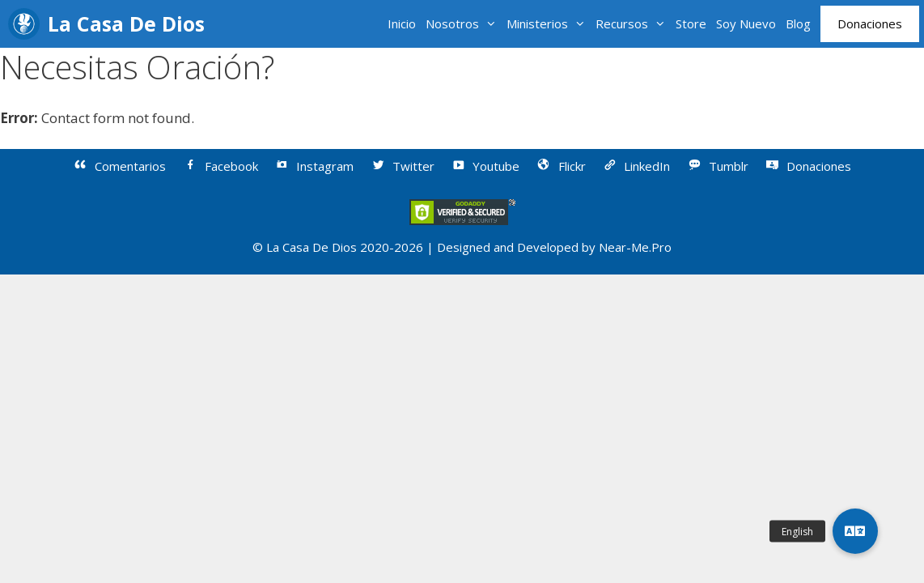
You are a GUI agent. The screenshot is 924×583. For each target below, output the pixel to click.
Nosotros (464, 24)
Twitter (402, 166)
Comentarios (120, 166)
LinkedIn (636, 166)
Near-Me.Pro (635, 247)
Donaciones (870, 23)
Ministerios (549, 24)
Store (691, 23)
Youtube (485, 166)
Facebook (220, 166)
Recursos (633, 24)
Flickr (561, 166)
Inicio (402, 23)
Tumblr (717, 166)
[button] (855, 531)
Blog (798, 23)
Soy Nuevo (746, 23)
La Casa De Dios (126, 23)
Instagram (314, 166)
